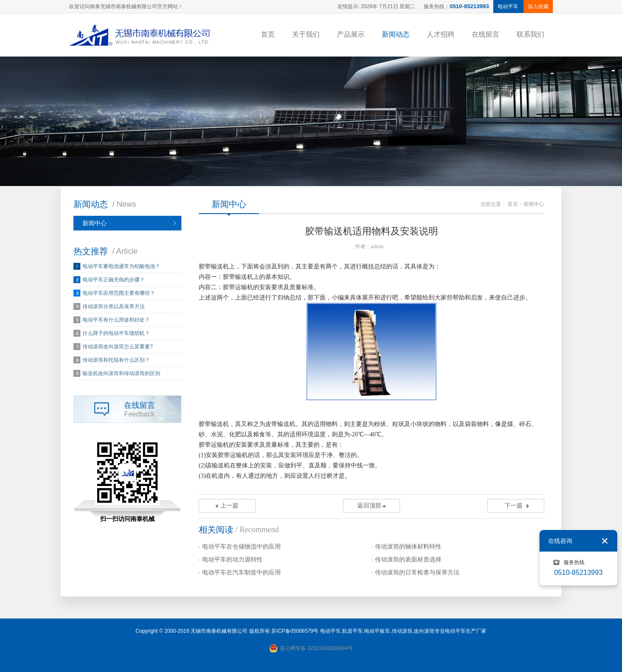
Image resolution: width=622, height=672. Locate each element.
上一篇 (229, 506)
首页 (268, 34)
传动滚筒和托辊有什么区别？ (116, 360)
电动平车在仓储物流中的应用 (241, 547)
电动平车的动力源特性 (232, 560)
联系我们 (530, 34)
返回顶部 (369, 506)
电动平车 (330, 631)
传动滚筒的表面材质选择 (408, 560)
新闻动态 (396, 34)
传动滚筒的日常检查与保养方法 (417, 573)
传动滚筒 (402, 631)
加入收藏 (538, 6)
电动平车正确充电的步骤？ (114, 280)
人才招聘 (441, 34)
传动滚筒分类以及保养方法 (114, 306)
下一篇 (514, 506)
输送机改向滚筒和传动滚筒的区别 (121, 373)
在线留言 (486, 34)
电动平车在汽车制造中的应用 (241, 573)
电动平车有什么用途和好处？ (116, 320)
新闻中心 (95, 223)
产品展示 (351, 34)
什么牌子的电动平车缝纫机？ (116, 333)
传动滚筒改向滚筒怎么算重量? (118, 347)
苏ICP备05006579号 (295, 631)
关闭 (605, 541)
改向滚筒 (424, 631)
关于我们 (306, 34)
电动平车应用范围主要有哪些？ (119, 293)
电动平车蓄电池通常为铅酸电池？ (121, 266)
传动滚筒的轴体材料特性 (408, 547)
